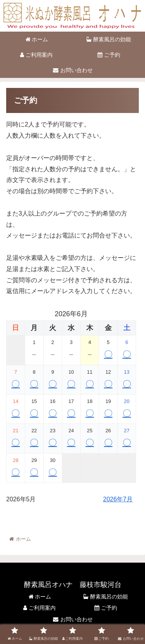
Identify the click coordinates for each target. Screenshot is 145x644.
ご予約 (106, 608)
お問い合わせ (73, 619)
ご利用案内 (39, 608)
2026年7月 (118, 499)
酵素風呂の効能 (106, 597)
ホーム (39, 597)
